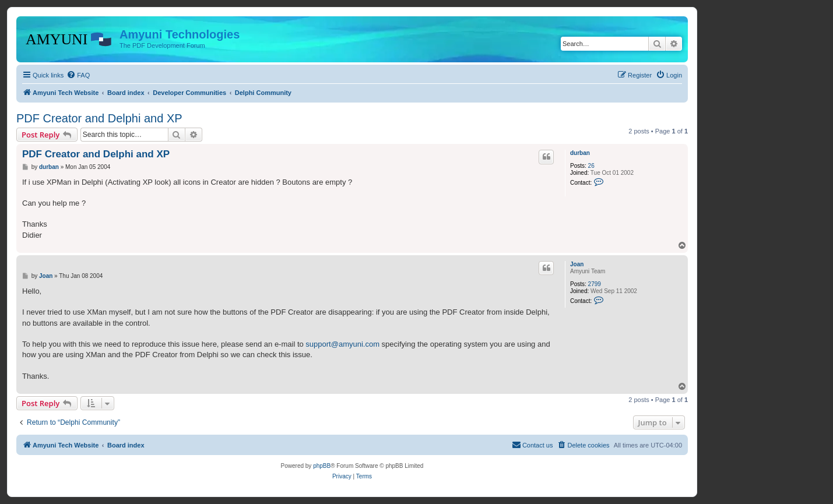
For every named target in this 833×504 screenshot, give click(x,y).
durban (580, 153)
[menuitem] (78, 75)
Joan (577, 264)
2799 (595, 284)
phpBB (322, 466)
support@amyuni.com (342, 344)
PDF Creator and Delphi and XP (99, 118)
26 (591, 166)
